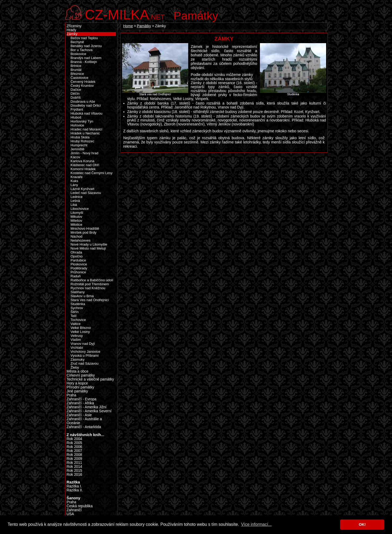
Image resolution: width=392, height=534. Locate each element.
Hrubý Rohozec (83, 141)
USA (70, 514)
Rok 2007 (75, 451)
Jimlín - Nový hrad (85, 153)
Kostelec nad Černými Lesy (92, 173)
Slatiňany (78, 292)
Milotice (76, 225)
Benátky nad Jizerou (86, 46)
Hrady (72, 30)
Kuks (75, 181)
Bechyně (77, 42)
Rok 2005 (75, 443)
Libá (74, 205)
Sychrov (77, 308)
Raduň (76, 276)
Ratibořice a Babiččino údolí (92, 280)
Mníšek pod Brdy (84, 232)
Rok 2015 (75, 471)
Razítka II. (75, 490)
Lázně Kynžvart (83, 189)
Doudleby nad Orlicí (86, 105)
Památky (196, 16)
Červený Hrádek (83, 82)
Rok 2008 (75, 455)
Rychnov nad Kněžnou (88, 288)
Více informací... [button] (256, 524)
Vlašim (76, 340)
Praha (72, 395)
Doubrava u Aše (83, 101)
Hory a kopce (77, 383)
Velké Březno (81, 328)
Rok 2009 (75, 459)
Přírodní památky (80, 387)
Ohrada (76, 252)
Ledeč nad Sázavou (86, 193)
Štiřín (75, 312)
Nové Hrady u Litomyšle (89, 244)
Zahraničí (74, 510)
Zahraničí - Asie (79, 415)
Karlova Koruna (83, 161)
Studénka (78, 304)
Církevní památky (81, 375)
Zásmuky (78, 359)
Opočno (77, 256)
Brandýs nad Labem (86, 58)
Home (128, 26)
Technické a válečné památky (90, 379)
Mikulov (76, 217)
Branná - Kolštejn (84, 62)
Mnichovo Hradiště (85, 228)
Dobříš (76, 98)
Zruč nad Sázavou (85, 363)
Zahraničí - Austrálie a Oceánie (84, 421)
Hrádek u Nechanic (85, 133)
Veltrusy (77, 336)
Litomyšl (77, 213)
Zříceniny (74, 26)
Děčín (75, 94)
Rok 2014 (75, 467)
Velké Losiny (80, 332)
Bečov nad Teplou (84, 38)
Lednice (77, 197)
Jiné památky (77, 391)
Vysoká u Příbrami (85, 356)
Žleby (75, 367)
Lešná (75, 201)
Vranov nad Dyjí (83, 344)
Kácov (75, 157)
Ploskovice (79, 264)
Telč (74, 316)
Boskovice (78, 54)
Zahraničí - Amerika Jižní (87, 407)
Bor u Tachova (82, 50)
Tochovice (78, 320)
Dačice (76, 90)
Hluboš (76, 117)
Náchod (77, 236)
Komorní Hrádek (83, 169)
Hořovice (77, 125)
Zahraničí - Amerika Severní (89, 411)
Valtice (76, 324)
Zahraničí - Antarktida (84, 427)
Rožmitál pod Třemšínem (90, 284)
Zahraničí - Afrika (80, 403)
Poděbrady (79, 268)
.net (125, 14)
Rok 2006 (75, 447)
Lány (74, 185)
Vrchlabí (77, 348)
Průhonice (78, 272)
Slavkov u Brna (82, 296)
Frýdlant (77, 109)
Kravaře (77, 177)
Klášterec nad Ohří (85, 165)
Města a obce (78, 371)
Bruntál (76, 70)
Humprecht (79, 145)
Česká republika (80, 506)
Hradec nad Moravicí (87, 129)
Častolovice (80, 78)
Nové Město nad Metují (88, 248)
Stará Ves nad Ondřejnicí (90, 300)
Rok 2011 (75, 463)
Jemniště (78, 149)
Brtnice (76, 66)
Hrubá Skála (80, 137)
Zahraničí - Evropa (82, 399)
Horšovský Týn (82, 121)
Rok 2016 (75, 475)
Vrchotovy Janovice (85, 352)
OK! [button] (362, 524)
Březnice (77, 74)
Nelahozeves (81, 240)
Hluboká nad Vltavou (87, 113)
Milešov (76, 221)
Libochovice (80, 209)
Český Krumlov (82, 86)
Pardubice (78, 260)
